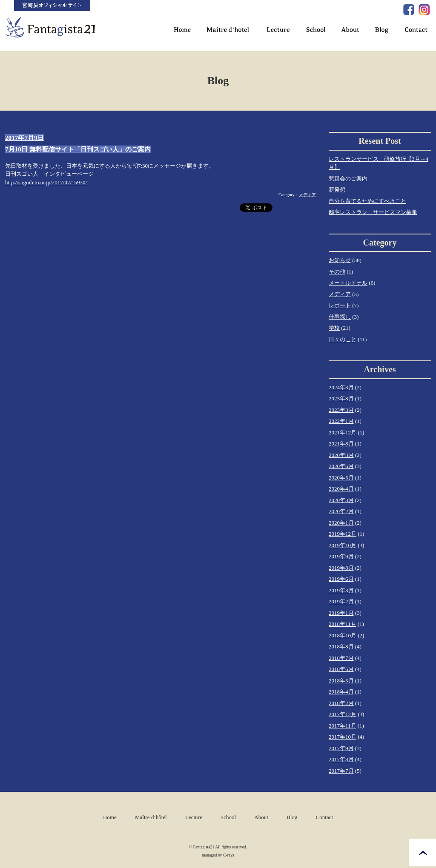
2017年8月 (341, 759)
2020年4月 (341, 489)
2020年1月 (341, 523)
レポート (340, 305)
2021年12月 (343, 433)
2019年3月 (341, 590)
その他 (337, 272)
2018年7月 (341, 658)
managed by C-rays (218, 855)
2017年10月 (343, 737)
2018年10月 (343, 635)
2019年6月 (341, 579)
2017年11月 (343, 726)
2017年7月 (341, 771)
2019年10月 (343, 545)
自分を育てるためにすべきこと (367, 201)
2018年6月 (341, 669)
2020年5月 (341, 478)
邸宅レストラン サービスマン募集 (373, 212)
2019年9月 (341, 556)
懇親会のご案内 (348, 178)
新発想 (337, 190)
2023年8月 (341, 398)
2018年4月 (341, 692)
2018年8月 (341, 647)
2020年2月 (341, 511)
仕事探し (340, 317)
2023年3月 (341, 410)
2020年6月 (341, 466)
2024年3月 (341, 387)
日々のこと (343, 339)
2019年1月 (341, 613)
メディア (307, 195)
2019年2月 (341, 601)
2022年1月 (341, 421)
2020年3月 (341, 500)
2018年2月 (341, 703)
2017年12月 (343, 714)
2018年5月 (341, 681)
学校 (334, 328)
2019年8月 (341, 568)
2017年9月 (341, 748)
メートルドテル (348, 283)
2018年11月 (343, 624)
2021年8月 (341, 444)
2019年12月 (343, 534)
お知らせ (340, 260)
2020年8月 (341, 455)
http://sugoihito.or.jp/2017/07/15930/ (46, 182)
